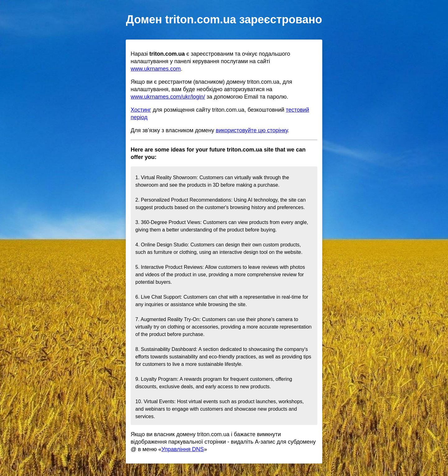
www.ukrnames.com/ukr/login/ (168, 97)
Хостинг (141, 110)
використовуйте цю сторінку (252, 130)
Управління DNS (183, 449)
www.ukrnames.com (156, 69)
